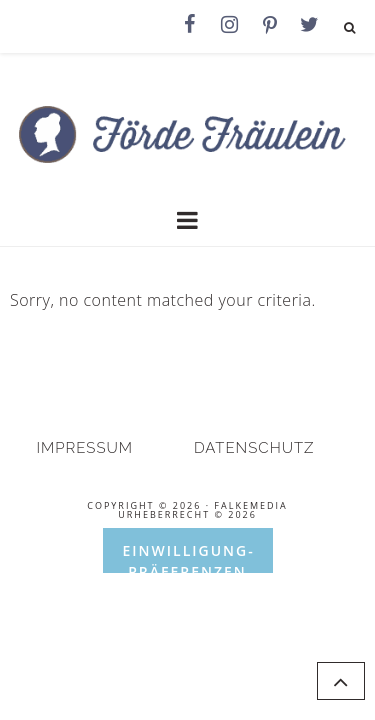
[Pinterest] (270, 26)
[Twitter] (310, 25)
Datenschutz (254, 448)
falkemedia (250, 505)
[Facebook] (190, 25)
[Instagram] (230, 25)
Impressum (85, 448)
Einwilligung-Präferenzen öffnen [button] (189, 557)
